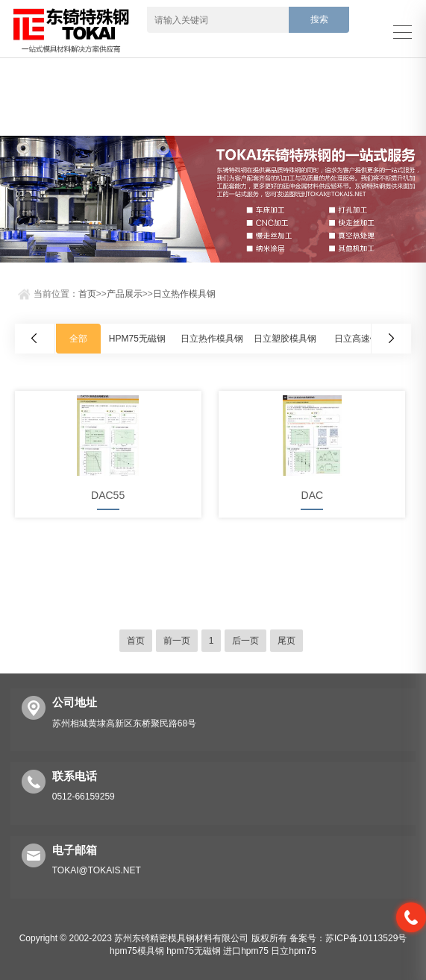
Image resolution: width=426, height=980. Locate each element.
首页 (87, 294)
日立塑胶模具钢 (285, 339)
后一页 (245, 641)
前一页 (177, 641)
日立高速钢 (357, 339)
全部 (78, 339)
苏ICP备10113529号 (366, 938)
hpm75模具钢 (137, 951)
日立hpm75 (294, 951)
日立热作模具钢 (184, 294)
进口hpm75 (246, 951)
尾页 (286, 641)
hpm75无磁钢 (194, 951)
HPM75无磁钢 (137, 339)
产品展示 (125, 294)
